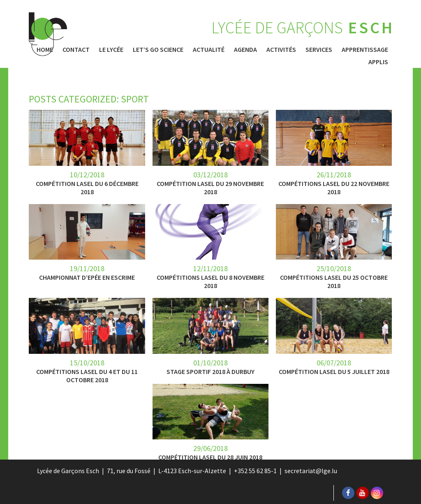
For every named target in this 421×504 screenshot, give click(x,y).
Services (319, 49)
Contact (76, 49)
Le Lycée (111, 49)
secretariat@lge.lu (311, 471)
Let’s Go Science (158, 49)
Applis (378, 62)
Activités (281, 49)
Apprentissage (365, 49)
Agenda (245, 49)
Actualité (209, 49)
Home (45, 49)
